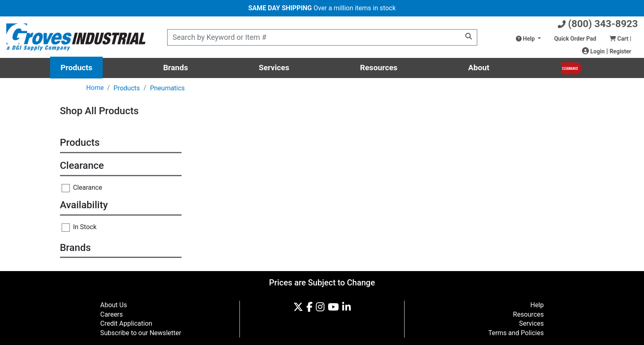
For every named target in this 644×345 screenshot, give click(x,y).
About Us (114, 305)
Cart (620, 39)
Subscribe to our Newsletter (141, 333)
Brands (176, 68)
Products (76, 68)
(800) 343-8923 (598, 24)
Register (620, 51)
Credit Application (126, 323)
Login (593, 51)
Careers (112, 314)
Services (274, 68)
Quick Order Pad (575, 39)
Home (95, 88)
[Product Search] (322, 37)
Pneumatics (167, 88)
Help (526, 39)
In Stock (79, 227)
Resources (378, 68)
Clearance (82, 188)
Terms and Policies (516, 333)
